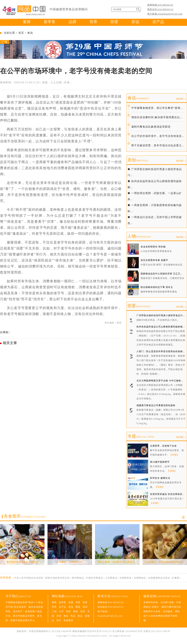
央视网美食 (126, 578)
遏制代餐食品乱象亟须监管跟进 (151, 127)
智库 (54, 607)
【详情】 (174, 455)
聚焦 (78, 607)
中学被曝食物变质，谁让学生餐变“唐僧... (157, 108)
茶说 (135, 22)
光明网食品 (140, 578)
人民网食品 (111, 578)
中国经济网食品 (95, 578)
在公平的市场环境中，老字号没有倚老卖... (158, 136)
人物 (139, 236)
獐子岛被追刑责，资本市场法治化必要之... (158, 145)
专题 (141, 436)
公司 (61, 611)
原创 (138, 160)
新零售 (50, 22)
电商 (76, 611)
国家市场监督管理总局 (57, 578)
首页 (21, 33)
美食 (59, 616)
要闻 (27, 22)
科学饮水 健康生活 (160, 478)
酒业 (66, 616)
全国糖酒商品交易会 (159, 578)
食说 (30, 33)
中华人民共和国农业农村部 (29, 578)
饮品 (80, 616)
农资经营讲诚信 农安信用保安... (167, 494)
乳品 (73, 616)
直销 (83, 611)
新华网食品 (78, 578)
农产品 (158, 22)
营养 (93, 22)
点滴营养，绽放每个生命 (163, 446)
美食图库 (25, 516)
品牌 (73, 22)
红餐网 (176, 578)
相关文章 (10, 343)
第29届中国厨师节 (160, 462)
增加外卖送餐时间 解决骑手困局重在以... (157, 117)
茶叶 (59, 620)
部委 (114, 22)
